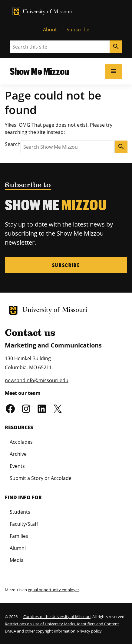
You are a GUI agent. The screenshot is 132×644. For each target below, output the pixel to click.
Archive (18, 454)
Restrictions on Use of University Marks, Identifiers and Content (62, 624)
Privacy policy (89, 631)
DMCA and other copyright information (40, 631)
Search (13, 144)
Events (17, 466)
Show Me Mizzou (39, 71)
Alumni (18, 548)
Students (20, 512)
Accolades (21, 442)
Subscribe (78, 30)
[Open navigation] (114, 71)
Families (19, 536)
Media (17, 560)
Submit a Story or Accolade (41, 478)
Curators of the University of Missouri (57, 617)
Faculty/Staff (24, 524)
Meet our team (23, 393)
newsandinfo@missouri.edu (37, 380)
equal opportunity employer (53, 590)
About (50, 30)
